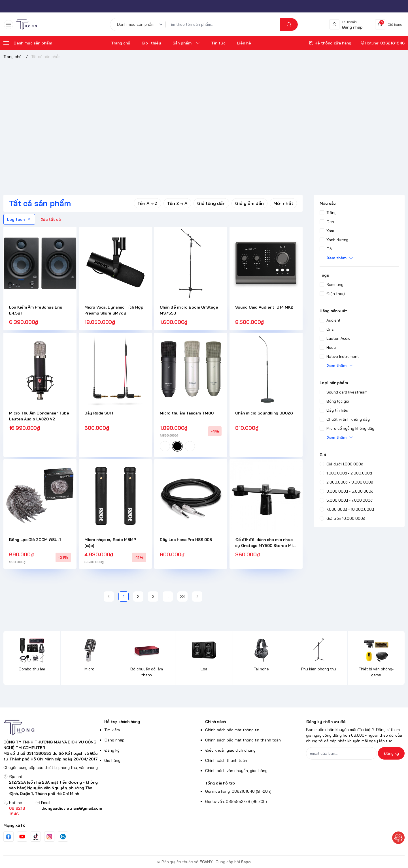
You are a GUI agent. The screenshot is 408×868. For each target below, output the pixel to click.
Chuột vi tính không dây (345, 419)
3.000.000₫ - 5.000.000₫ (347, 491)
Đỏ (326, 249)
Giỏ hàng (112, 760)
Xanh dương (334, 240)
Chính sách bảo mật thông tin (232, 730)
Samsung (331, 285)
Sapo (246, 862)
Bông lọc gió (334, 401)
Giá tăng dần (211, 203)
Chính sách (215, 722)
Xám (327, 231)
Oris (327, 329)
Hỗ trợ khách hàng (122, 722)
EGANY (206, 862)
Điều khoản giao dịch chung (230, 750)
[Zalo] (63, 837)
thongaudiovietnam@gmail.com (72, 808)
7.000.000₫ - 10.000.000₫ (347, 509)
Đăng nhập (114, 740)
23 (183, 597)
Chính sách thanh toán (226, 760)
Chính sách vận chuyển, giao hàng (236, 771)
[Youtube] (22, 837)
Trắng (328, 213)
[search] (289, 25)
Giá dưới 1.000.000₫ (341, 464)
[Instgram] (49, 837)
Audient (330, 320)
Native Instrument (339, 356)
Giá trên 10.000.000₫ (342, 518)
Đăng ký (112, 750)
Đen (327, 222)
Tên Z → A (177, 203)
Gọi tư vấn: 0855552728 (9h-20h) (236, 801)
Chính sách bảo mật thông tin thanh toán (243, 740)
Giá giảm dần (249, 203)
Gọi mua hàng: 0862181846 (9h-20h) (238, 791)
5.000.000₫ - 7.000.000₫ (346, 500)
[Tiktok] (36, 837)
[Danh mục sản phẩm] (141, 25)
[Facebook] (8, 837)
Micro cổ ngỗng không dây (347, 428)
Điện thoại (332, 294)
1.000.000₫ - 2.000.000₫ (346, 473)
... (168, 597)
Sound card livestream (344, 392)
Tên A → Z (148, 203)
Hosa (328, 347)
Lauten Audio (335, 338)
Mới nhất (283, 203)
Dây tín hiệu (334, 410)
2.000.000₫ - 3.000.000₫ (346, 482)
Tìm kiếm (112, 730)
